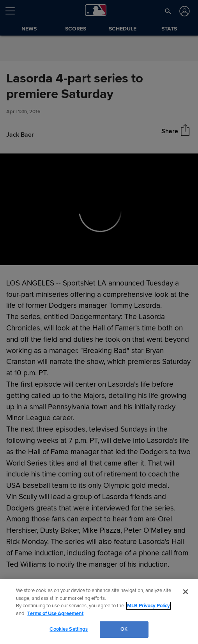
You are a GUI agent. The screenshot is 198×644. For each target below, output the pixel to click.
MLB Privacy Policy (148, 606)
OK (124, 629)
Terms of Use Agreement (55, 614)
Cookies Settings (69, 629)
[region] (99, 612)
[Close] (186, 592)
